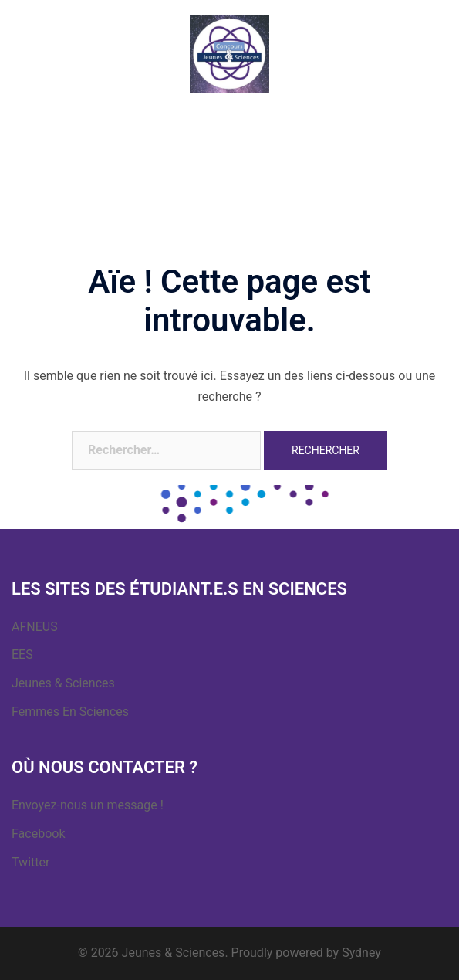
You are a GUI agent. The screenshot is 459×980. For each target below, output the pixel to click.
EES (22, 654)
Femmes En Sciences (70, 712)
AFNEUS (35, 627)
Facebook (38, 834)
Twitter (30, 862)
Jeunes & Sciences (63, 683)
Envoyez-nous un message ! (88, 805)
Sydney (361, 953)
